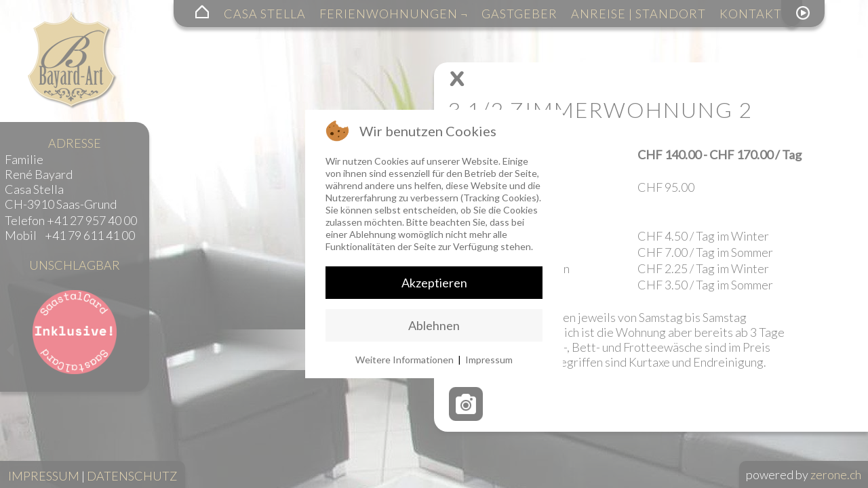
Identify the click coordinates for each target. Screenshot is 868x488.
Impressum (489, 360)
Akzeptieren (434, 283)
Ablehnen (434, 325)
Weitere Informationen (405, 360)
